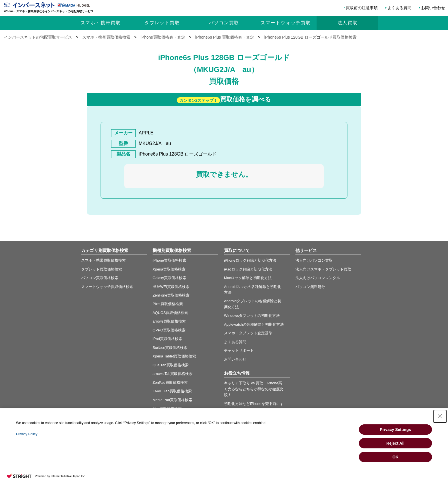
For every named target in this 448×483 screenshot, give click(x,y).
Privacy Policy (27, 434)
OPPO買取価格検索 (169, 330)
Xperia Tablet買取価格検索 (174, 356)
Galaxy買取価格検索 (169, 278)
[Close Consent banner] (440, 416)
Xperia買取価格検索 (169, 269)
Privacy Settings (396, 430)
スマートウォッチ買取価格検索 (107, 287)
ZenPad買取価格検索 (170, 382)
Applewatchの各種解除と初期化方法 (254, 324)
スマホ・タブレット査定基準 (248, 333)
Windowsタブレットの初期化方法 (252, 316)
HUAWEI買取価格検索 (171, 287)
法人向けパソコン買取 (314, 260)
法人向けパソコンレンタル (318, 278)
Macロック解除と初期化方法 (248, 278)
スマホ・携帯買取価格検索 (103, 260)
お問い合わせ (433, 8)
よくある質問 (399, 8)
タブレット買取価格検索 (102, 269)
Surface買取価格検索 (170, 348)
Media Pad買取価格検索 (172, 400)
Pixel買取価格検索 (168, 304)
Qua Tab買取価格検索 (171, 365)
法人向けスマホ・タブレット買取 (323, 269)
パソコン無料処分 (310, 287)
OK (396, 457)
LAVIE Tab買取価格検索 (172, 391)
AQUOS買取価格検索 (170, 313)
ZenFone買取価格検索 (171, 295)
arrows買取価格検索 (169, 321)
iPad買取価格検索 (167, 339)
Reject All (395, 443)
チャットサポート (239, 350)
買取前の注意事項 (362, 8)
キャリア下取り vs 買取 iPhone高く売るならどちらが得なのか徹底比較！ (254, 389)
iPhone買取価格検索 (169, 260)
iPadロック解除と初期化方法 (248, 269)
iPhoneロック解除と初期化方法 (250, 260)
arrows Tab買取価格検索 (173, 374)
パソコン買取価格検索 (100, 278)
